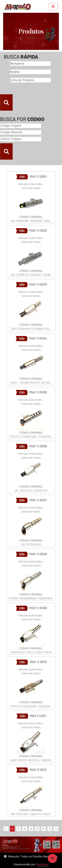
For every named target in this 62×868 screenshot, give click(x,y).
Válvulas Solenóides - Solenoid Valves (31, 186)
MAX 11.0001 (38, 176)
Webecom (42, 864)
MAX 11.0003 (38, 284)
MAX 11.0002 (38, 230)
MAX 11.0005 (38, 392)
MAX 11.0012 (38, 770)
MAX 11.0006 (38, 446)
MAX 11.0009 (38, 608)
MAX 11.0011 (38, 716)
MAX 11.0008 (38, 554)
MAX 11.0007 (38, 500)
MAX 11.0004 (38, 338)
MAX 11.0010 (38, 662)
